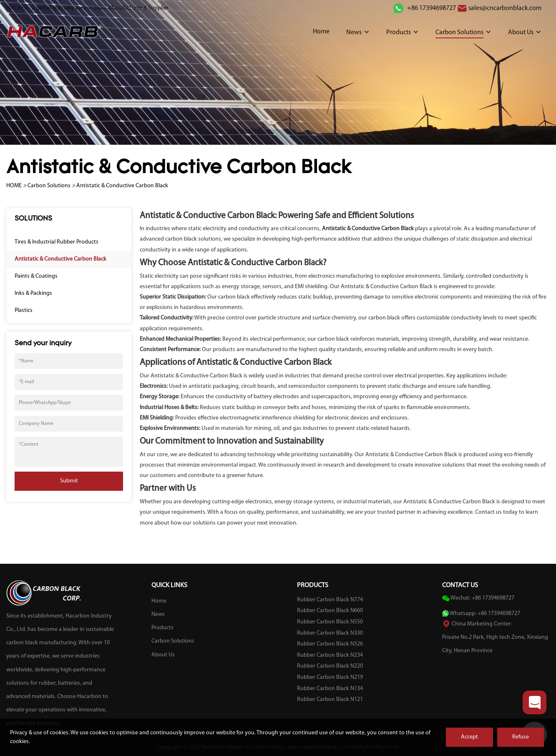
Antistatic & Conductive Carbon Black (122, 186)
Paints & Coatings (36, 276)
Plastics (24, 310)
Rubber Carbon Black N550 (330, 622)
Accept (469, 737)
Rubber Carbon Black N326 (330, 644)
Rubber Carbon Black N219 (330, 677)
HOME (14, 186)
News (354, 33)
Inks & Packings (33, 293)
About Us (521, 33)
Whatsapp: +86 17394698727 (485, 614)
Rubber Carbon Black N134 (330, 689)
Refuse (521, 737)
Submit (69, 481)
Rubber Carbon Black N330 (330, 633)
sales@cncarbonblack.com (505, 8)
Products (399, 33)
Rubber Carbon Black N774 (330, 600)
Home (321, 32)
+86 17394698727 (431, 8)
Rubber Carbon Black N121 (330, 699)
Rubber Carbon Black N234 (330, 655)
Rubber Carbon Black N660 (330, 611)
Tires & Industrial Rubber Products (57, 242)
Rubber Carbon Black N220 (330, 666)
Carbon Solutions (459, 33)
